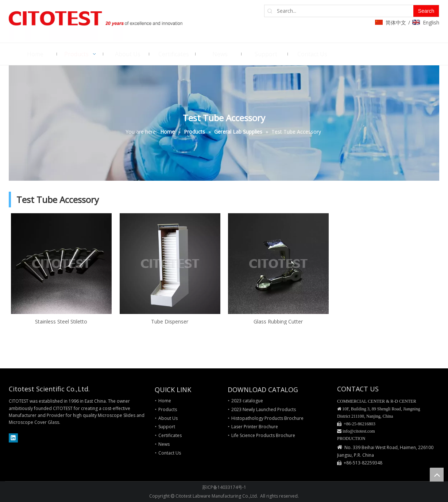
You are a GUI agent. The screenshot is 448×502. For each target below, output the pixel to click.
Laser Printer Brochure (255, 427)
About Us (168, 418)
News (164, 444)
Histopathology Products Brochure (267, 418)
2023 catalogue (247, 401)
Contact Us (170, 453)
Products (168, 409)
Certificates (170, 435)
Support (167, 427)
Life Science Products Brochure (263, 435)
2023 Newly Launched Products (264, 409)
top (437, 475)
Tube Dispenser (170, 321)
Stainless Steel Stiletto (61, 321)
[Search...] (344, 11)
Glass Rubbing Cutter (278, 321)
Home (165, 401)
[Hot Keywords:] (426, 11)
